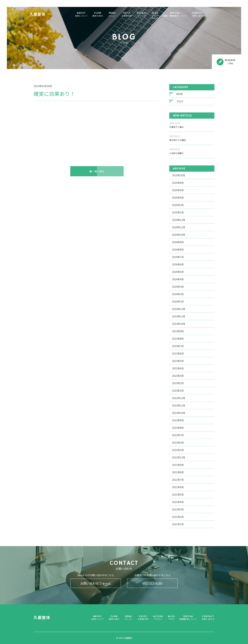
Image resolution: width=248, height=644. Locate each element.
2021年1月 (178, 524)
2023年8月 (178, 338)
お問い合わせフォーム (96, 583)
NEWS (180, 94)
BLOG (162, 15)
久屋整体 (44, 15)
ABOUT (88, 15)
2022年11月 (179, 405)
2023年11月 (179, 316)
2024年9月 (178, 242)
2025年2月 (178, 204)
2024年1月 (178, 301)
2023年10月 (179, 323)
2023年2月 (178, 383)
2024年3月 (178, 286)
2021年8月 (178, 472)
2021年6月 (178, 487)
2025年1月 (178, 212)
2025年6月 (178, 190)
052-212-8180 (152, 583)
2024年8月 (178, 249)
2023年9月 (178, 331)
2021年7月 (178, 479)
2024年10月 (179, 234)
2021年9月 (178, 464)
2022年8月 (178, 427)
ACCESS (149, 15)
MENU (119, 15)
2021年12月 (179, 457)
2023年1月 (178, 390)
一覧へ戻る (97, 171)
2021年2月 (178, 516)
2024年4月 (178, 279)
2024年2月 (178, 294)
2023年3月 (178, 375)
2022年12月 (179, 397)
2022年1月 (178, 449)
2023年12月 (179, 308)
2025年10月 (179, 175)
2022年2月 (178, 442)
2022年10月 (179, 412)
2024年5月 (178, 271)
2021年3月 (178, 509)
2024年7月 (178, 256)
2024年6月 (178, 264)
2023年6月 (178, 353)
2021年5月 (178, 494)
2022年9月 (178, 420)
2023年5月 (178, 360)
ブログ (26, 64)
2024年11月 (179, 227)
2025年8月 (178, 182)
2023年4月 (178, 368)
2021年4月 (178, 501)
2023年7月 (178, 345)
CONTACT (205, 15)
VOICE (133, 15)
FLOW (105, 15)
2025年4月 (178, 197)
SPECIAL (182, 15)
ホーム (15, 64)
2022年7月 (178, 435)
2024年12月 (179, 219)
